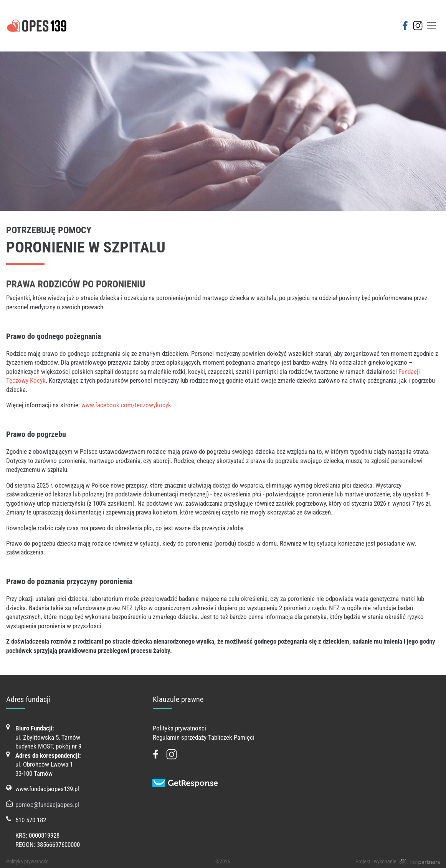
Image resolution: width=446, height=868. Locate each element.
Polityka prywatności (179, 728)
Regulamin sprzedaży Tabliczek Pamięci (204, 737)
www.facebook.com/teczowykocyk (126, 405)
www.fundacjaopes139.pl (47, 789)
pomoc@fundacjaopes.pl (47, 805)
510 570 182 (31, 820)
